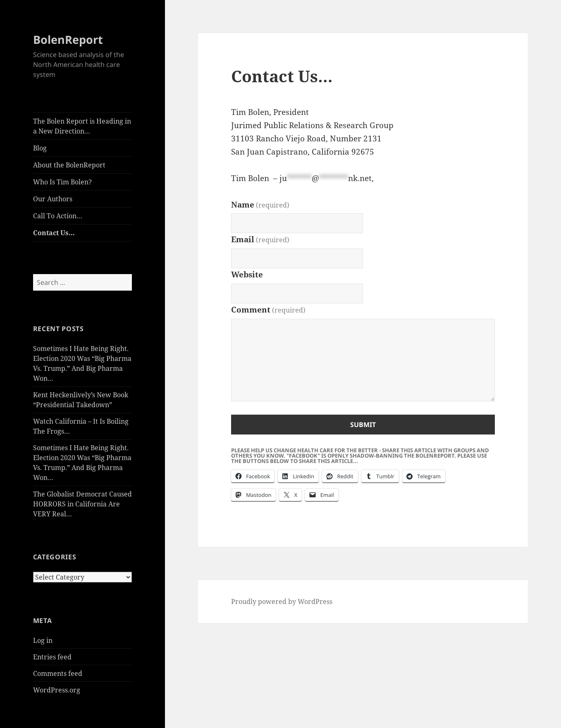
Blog (40, 148)
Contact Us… (54, 233)
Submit (363, 425)
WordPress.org (57, 690)
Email (260, 239)
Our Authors (53, 199)
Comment (268, 310)
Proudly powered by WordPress (282, 601)
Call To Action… (58, 216)
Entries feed (52, 657)
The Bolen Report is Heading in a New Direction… (82, 126)
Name (260, 205)
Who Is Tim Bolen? (62, 182)
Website (247, 274)
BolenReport (68, 39)
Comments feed (58, 673)
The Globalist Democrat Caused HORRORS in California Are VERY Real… (82, 504)
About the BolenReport (69, 165)
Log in (43, 640)
